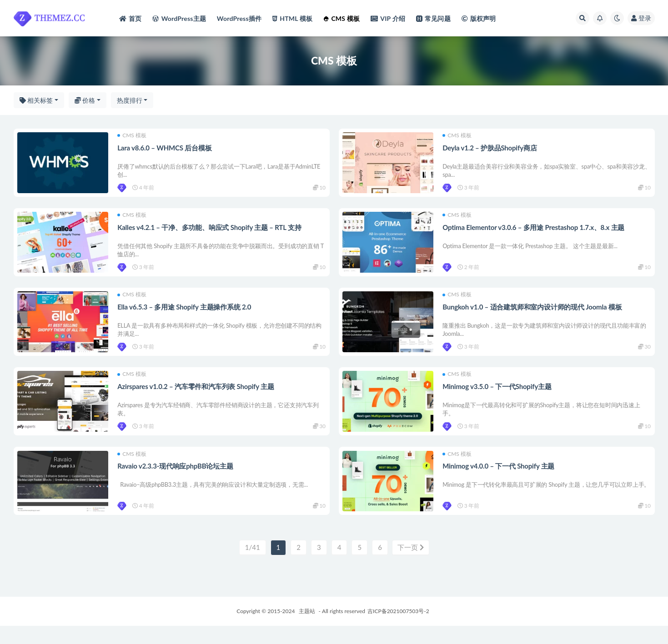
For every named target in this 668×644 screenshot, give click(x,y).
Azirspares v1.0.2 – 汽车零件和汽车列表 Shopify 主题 (197, 398)
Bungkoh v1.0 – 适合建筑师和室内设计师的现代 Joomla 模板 (533, 315)
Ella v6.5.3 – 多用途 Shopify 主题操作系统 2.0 (185, 315)
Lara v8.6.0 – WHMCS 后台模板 (165, 148)
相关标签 (36, 100)
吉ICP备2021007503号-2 (398, 629)
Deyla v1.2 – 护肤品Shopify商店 (490, 148)
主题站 (307, 629)
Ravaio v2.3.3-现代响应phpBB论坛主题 (176, 481)
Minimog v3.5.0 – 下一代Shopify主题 (498, 398)
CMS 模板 (133, 136)
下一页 (411, 566)
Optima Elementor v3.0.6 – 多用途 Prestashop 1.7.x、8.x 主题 (534, 231)
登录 (641, 18)
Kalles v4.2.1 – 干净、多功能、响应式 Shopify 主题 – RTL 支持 (210, 231)
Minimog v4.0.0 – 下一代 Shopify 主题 (499, 481)
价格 (85, 100)
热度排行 (130, 100)
